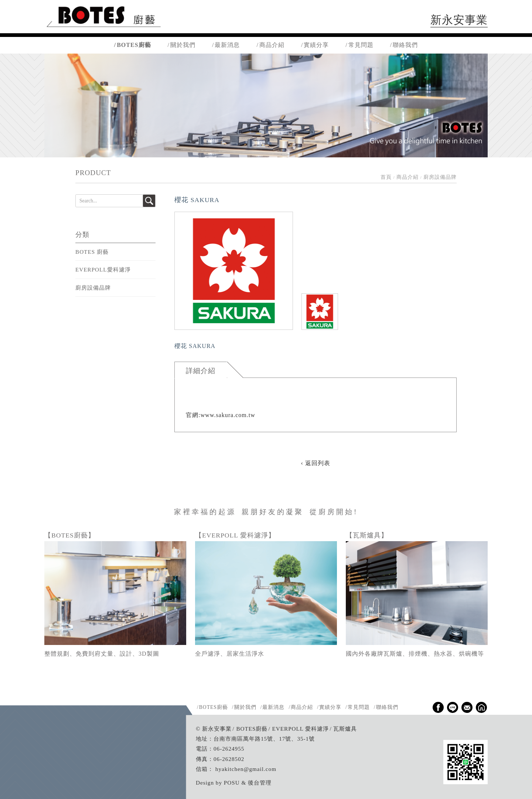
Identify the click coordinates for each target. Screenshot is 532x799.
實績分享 (316, 45)
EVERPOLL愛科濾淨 (103, 269)
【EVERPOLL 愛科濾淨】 (235, 535)
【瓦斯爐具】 (367, 535)
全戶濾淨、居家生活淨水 (230, 654)
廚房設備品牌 (93, 288)
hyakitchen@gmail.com (246, 769)
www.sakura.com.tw (228, 415)
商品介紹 (272, 45)
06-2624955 (229, 749)
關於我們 (183, 45)
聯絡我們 (405, 45)
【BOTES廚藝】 (70, 535)
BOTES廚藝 (134, 45)
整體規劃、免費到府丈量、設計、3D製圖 (102, 654)
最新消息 (227, 45)
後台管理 (260, 783)
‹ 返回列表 (315, 463)
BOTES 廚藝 (92, 252)
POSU (232, 783)
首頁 (386, 177)
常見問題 (361, 45)
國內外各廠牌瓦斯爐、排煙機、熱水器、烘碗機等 (415, 654)
